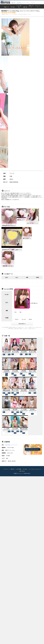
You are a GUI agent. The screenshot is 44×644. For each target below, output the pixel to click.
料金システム (31, 6)
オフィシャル (38, 6)
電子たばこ (17, 305)
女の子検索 (19, 469)
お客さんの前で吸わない (32, 303)
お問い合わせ (22, 471)
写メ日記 (13, 7)
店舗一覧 (13, 3)
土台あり (23, 296)
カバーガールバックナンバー (35, 469)
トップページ (6, 469)
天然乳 (16, 296)
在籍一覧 (25, 7)
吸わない (22, 303)
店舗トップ (6, 7)
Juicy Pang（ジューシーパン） (23, 3)
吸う (16, 303)
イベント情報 (19, 6)
